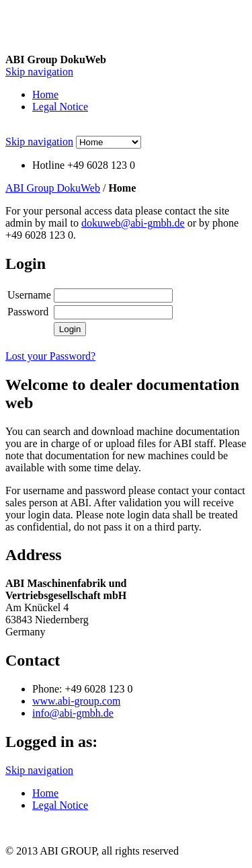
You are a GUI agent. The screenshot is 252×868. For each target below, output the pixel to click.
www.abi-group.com (76, 701)
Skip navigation (39, 72)
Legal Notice (60, 107)
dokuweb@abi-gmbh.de (133, 223)
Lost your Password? (50, 356)
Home (45, 94)
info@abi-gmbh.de (73, 713)
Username (29, 295)
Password (28, 312)
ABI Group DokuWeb (53, 188)
